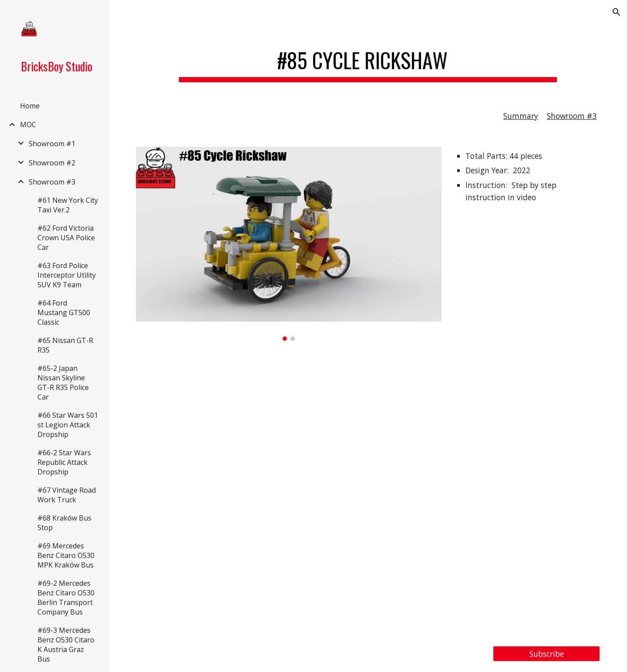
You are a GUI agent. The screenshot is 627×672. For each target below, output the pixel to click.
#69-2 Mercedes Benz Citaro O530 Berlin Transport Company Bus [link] (66, 598)
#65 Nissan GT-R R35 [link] (65, 345)
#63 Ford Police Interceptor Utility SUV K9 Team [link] (67, 275)
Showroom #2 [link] (52, 163)
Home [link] (30, 106)
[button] (617, 12)
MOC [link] (28, 124)
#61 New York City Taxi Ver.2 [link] (68, 205)
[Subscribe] (546, 654)
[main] (368, 61)
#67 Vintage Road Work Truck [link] (67, 495)
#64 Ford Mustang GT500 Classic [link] (64, 312)
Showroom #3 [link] (52, 182)
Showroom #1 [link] (52, 144)
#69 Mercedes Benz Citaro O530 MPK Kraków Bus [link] (66, 555)
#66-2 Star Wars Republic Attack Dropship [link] (64, 462)
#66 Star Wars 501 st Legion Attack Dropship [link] (68, 425)
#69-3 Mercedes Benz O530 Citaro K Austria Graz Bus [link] (66, 645)
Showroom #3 (572, 116)
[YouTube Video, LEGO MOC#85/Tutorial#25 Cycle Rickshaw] (368, 493)
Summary (521, 116)
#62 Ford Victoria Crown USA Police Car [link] (66, 238)
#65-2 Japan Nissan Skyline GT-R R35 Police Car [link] (63, 383)
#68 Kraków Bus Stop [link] (64, 523)
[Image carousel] (289, 244)
